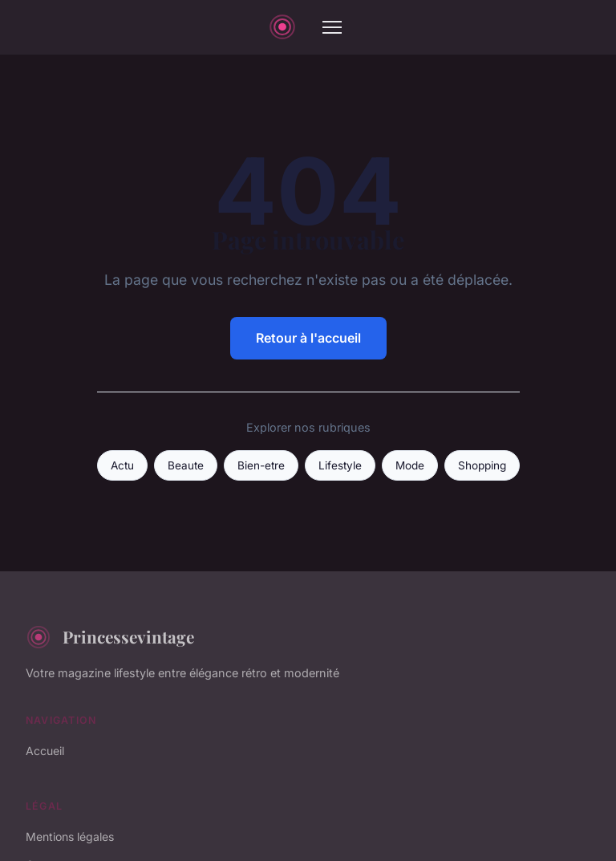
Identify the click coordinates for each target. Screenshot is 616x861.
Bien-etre (261, 465)
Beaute (186, 465)
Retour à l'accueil (308, 338)
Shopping (482, 465)
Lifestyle (340, 465)
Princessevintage (110, 637)
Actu (122, 465)
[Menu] (332, 27)
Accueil (45, 751)
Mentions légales (70, 837)
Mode (410, 465)
